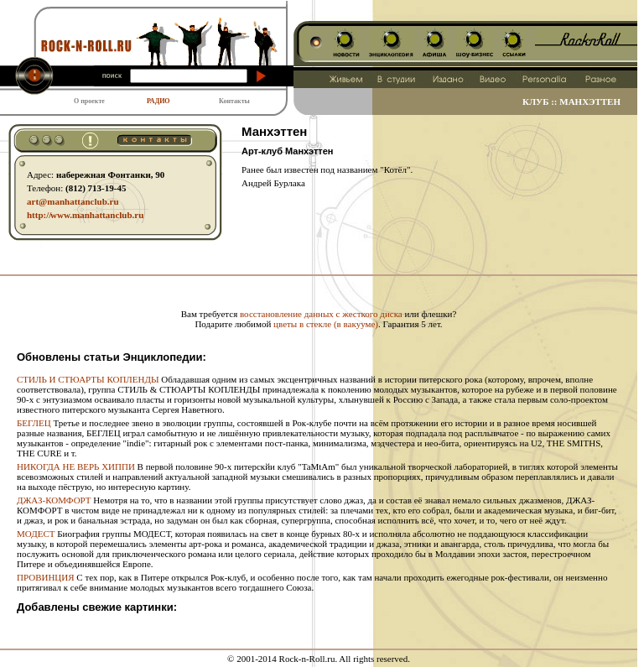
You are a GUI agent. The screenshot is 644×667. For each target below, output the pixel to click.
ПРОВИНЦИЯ (46, 577)
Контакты (234, 101)
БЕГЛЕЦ (34, 423)
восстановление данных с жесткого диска (321, 314)
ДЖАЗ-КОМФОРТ (54, 500)
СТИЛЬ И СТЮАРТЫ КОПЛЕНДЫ (88, 379)
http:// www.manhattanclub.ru (85, 215)
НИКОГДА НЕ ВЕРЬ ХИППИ (76, 466)
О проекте (89, 101)
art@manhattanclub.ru (73, 201)
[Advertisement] (319, 282)
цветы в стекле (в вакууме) (326, 324)
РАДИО (158, 101)
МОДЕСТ (36, 534)
